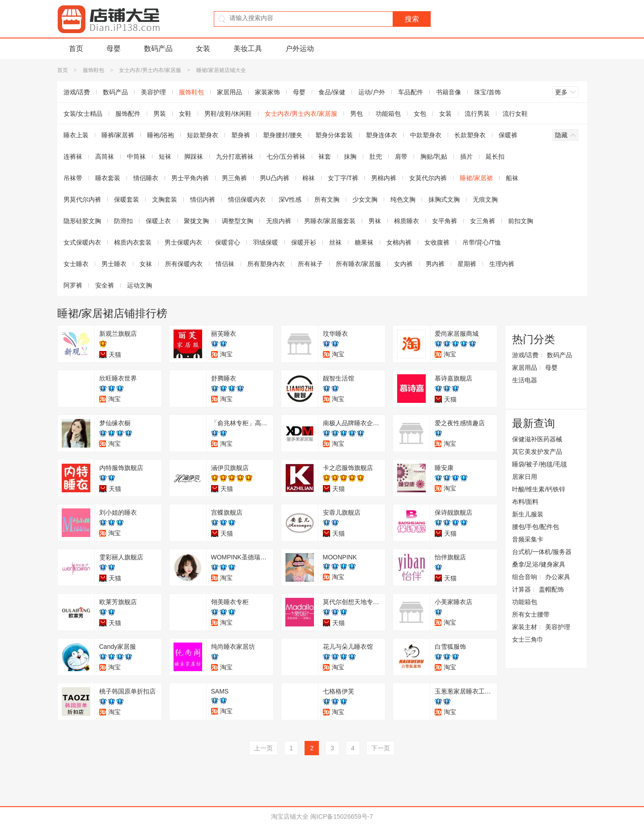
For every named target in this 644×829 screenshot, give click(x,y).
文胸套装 (165, 199)
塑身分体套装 (334, 135)
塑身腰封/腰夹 (283, 135)
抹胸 (350, 156)
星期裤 (467, 264)
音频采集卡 (528, 539)
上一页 (263, 748)
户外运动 (300, 49)
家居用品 (229, 92)
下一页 (381, 748)
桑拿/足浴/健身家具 (539, 564)
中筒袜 (136, 156)
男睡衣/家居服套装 (330, 221)
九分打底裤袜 (235, 156)
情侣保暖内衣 (247, 199)
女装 (203, 49)
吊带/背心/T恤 (482, 242)
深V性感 (290, 199)
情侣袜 (225, 264)
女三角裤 (483, 221)
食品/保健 (332, 92)
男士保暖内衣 (183, 242)
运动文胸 (140, 285)
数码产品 (158, 49)
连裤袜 (73, 156)
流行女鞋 (515, 114)
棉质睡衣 (407, 221)
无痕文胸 (485, 199)
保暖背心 (228, 242)
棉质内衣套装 (133, 242)
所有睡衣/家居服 (359, 264)
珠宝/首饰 (487, 92)
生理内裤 (502, 264)
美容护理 (153, 92)
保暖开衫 (304, 242)
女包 (420, 114)
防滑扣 (123, 221)
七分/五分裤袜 (286, 156)
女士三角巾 (528, 639)
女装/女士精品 (83, 114)
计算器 (521, 589)
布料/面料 (525, 502)
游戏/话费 (77, 92)
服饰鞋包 (93, 70)
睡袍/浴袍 (161, 135)
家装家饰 (267, 92)
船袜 (512, 178)
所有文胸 (327, 199)
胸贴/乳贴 (434, 156)
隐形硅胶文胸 (82, 221)
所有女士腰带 (531, 614)
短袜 (165, 156)
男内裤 (435, 264)
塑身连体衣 (381, 135)
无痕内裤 (279, 221)
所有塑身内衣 (266, 264)
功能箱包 (388, 114)
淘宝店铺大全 (290, 816)
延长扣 (495, 156)
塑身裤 (241, 135)
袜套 (325, 156)
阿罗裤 (73, 285)
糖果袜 (364, 242)
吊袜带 (73, 178)
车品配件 (411, 92)
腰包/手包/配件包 (536, 527)
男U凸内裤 (275, 178)
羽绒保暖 (266, 242)
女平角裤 (445, 221)
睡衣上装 (76, 135)
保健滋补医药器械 (537, 439)
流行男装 (477, 114)
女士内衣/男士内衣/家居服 (150, 70)
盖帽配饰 (551, 589)
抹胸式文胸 (444, 199)
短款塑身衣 (203, 135)
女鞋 (185, 114)
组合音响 (525, 577)
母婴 (114, 49)
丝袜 (335, 242)
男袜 (375, 221)
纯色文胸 (403, 199)
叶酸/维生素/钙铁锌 (539, 489)
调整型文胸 (237, 221)
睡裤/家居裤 (118, 135)
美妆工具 (248, 49)
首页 (76, 49)
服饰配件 (128, 114)
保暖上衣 (158, 221)
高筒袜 (105, 156)
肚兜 (376, 156)
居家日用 (525, 477)
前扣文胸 (521, 221)
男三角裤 (234, 178)
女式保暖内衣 (82, 242)
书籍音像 (449, 92)
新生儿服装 (528, 514)
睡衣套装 (108, 178)
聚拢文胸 (196, 221)
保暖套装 (127, 199)
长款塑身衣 (470, 135)
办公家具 (558, 577)
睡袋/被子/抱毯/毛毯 (540, 464)
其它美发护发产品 (537, 452)
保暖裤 (508, 135)
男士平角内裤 (190, 178)
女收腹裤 (437, 242)
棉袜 (309, 178)
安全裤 (105, 285)
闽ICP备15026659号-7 (342, 816)
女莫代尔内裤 (428, 178)
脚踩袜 (194, 156)
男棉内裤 (384, 178)
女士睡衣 (76, 264)
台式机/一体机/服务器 (542, 552)
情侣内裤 (203, 199)
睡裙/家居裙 (476, 178)
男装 (160, 114)
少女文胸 (365, 199)
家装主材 (525, 627)
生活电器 (525, 380)
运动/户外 (372, 92)
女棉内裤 (399, 242)
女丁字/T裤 (343, 178)
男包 (356, 114)
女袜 (146, 264)
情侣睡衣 (146, 178)
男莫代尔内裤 (82, 199)
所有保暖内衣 (184, 264)
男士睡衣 (114, 264)
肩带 (401, 156)
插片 (466, 156)
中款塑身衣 (426, 135)
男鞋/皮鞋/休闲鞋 (228, 114)
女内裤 (403, 264)
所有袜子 (310, 264)
